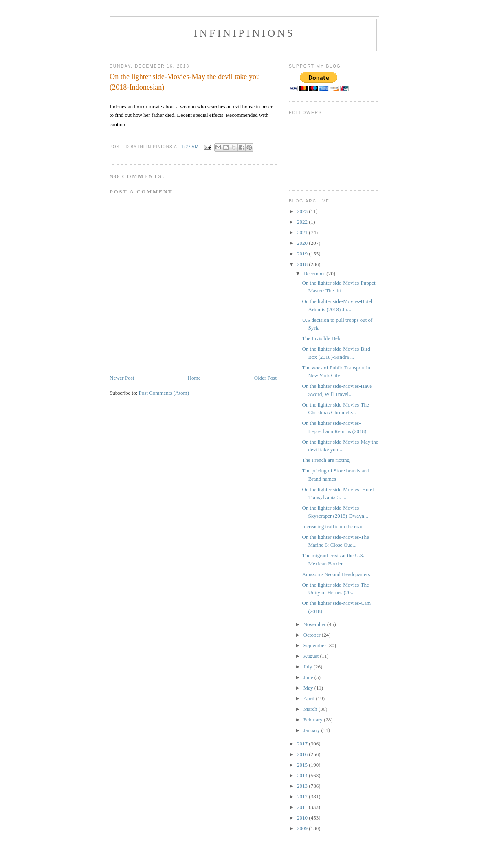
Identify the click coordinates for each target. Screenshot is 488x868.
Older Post (265, 378)
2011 (303, 807)
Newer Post (122, 378)
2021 (303, 232)
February (314, 720)
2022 (303, 222)
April (310, 698)
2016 (303, 754)
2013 (303, 786)
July (309, 667)
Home (194, 378)
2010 (303, 818)
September (315, 645)
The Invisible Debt (322, 338)
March (311, 709)
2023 (303, 211)
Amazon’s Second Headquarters (336, 574)
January (312, 730)
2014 (303, 775)
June (309, 677)
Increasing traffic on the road (333, 526)
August (312, 656)
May (309, 688)
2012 (303, 797)
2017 (303, 744)
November (315, 624)
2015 (303, 765)
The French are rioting (326, 460)
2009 (303, 828)
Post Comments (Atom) (164, 393)
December (315, 274)
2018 (303, 264)
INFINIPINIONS (244, 33)
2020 (303, 243)
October (313, 635)
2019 (303, 254)
